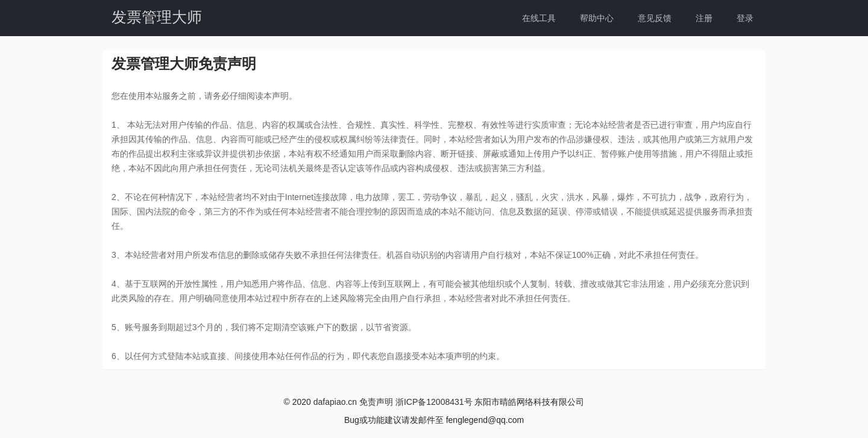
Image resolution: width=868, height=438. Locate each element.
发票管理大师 (157, 17)
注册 (704, 18)
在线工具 (539, 18)
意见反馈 (655, 18)
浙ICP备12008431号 (434, 402)
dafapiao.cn (335, 402)
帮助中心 (597, 18)
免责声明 (376, 402)
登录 (745, 18)
